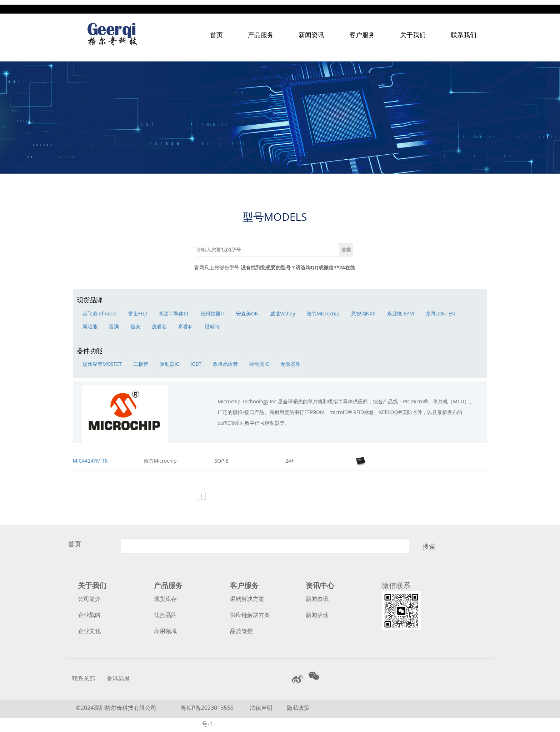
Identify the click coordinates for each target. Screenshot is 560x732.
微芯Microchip (323, 313)
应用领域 (165, 631)
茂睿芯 (159, 326)
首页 (216, 30)
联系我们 (464, 30)
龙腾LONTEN (440, 313)
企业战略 (89, 615)
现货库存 (165, 599)
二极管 (141, 364)
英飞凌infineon (100, 313)
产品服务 (261, 30)
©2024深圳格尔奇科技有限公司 (116, 708)
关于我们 (413, 30)
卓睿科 (186, 326)
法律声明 (262, 708)
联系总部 (84, 678)
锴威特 (212, 326)
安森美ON (247, 313)
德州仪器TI (212, 313)
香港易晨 (118, 678)
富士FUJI (138, 313)
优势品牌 (165, 615)
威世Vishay (282, 313)
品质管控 (241, 631)
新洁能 (90, 326)
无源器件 (290, 364)
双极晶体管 (225, 364)
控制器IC (259, 364)
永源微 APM (401, 313)
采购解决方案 (247, 599)
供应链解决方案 (250, 615)
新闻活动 (317, 615)
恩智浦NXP (363, 313)
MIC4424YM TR (90, 461)
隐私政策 (298, 708)
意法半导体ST (174, 313)
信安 (135, 326)
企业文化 (89, 631)
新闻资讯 (311, 30)
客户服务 (362, 30)
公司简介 (89, 599)
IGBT (196, 364)
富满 (114, 326)
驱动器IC (169, 364)
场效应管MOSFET (102, 364)
